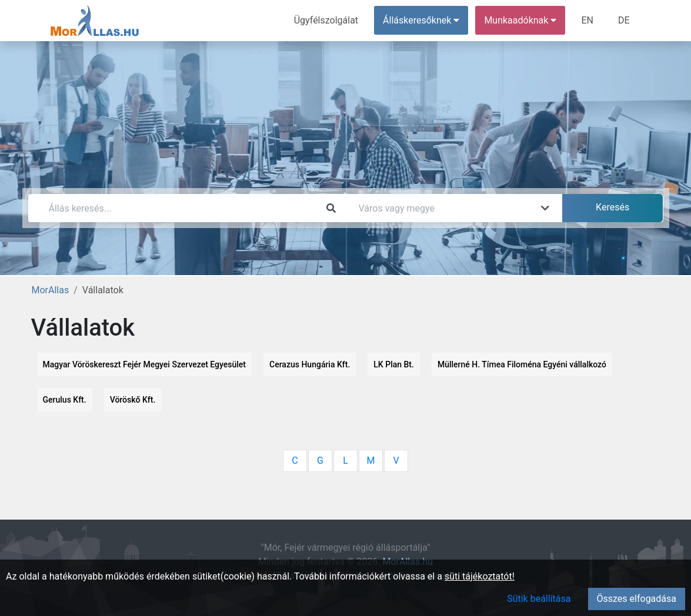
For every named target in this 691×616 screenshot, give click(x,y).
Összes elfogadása (637, 599)
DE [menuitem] (624, 20)
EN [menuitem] (587, 20)
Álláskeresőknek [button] (421, 20)
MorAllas (51, 290)
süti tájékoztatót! (480, 576)
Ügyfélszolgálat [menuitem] (326, 20)
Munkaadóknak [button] (520, 20)
